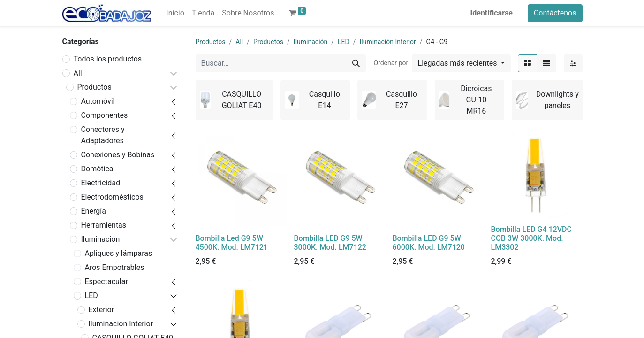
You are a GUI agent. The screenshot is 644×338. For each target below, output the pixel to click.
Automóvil (98, 101)
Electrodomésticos (112, 197)
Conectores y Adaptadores (103, 135)
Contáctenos (555, 13)
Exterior (102, 310)
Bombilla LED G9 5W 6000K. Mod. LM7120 (429, 243)
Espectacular (106, 281)
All (78, 73)
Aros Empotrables (115, 267)
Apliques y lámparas (119, 253)
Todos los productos (108, 59)
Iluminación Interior (121, 324)
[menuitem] (175, 13)
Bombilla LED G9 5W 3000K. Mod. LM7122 (330, 243)
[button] (461, 63)
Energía (94, 211)
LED (91, 296)
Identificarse (492, 13)
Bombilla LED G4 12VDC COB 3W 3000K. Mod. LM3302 (531, 238)
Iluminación (101, 239)
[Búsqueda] (356, 63)
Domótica (97, 169)
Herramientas (104, 225)
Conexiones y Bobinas (118, 155)
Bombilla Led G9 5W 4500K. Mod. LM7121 (232, 243)
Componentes (105, 115)
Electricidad (101, 183)
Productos (95, 87)
